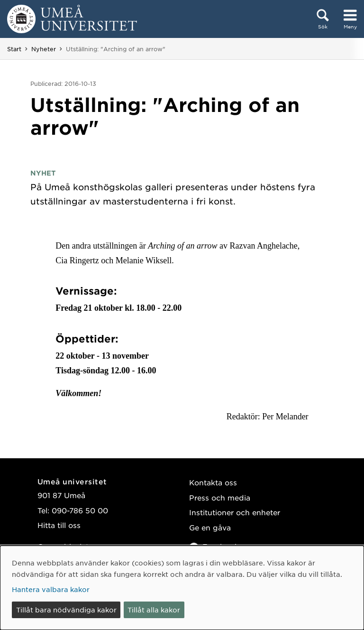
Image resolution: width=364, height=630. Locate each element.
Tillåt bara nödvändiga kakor (66, 610)
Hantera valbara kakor (51, 589)
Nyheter (44, 49)
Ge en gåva (210, 527)
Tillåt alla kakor (154, 610)
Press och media (220, 497)
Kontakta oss (213, 482)
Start (14, 49)
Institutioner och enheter (235, 512)
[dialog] (182, 588)
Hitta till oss (59, 525)
